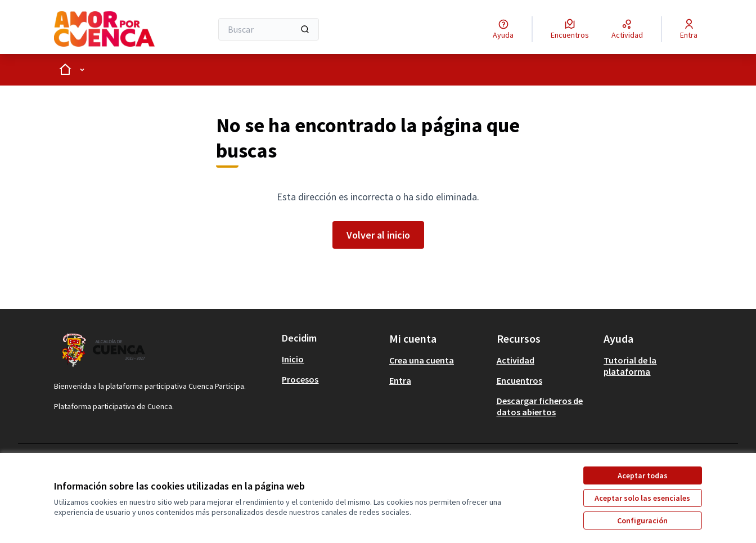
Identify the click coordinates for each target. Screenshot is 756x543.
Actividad (516, 360)
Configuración (642, 520)
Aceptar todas (643, 475)
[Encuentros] (570, 29)
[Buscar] (269, 29)
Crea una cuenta (422, 360)
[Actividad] (627, 29)
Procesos (300, 379)
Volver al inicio (378, 235)
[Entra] (689, 29)
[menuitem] (331, 359)
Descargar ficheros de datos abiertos (540, 406)
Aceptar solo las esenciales (642, 498)
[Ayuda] (503, 29)
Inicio (293, 359)
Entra (400, 380)
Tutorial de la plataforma (630, 366)
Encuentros (519, 380)
